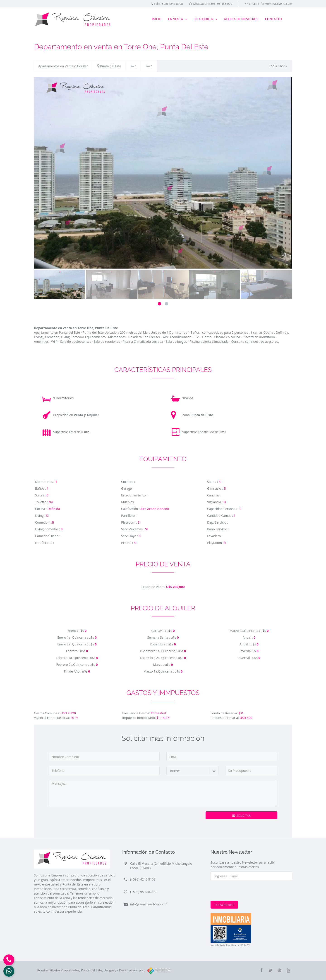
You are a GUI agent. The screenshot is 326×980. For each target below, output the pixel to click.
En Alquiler (205, 19)
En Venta (177, 19)
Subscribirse (224, 905)
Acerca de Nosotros (241, 19)
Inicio (157, 19)
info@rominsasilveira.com (149, 904)
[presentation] (162, 820)
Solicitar (241, 815)
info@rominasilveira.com (275, 4)
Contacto (273, 19)
